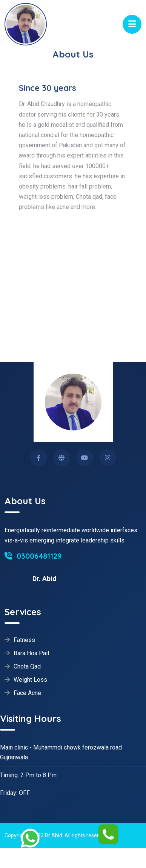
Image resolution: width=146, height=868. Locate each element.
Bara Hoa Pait (32, 653)
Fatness (24, 640)
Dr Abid (54, 835)
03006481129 (33, 556)
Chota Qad (27, 667)
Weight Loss (30, 680)
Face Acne (27, 693)
